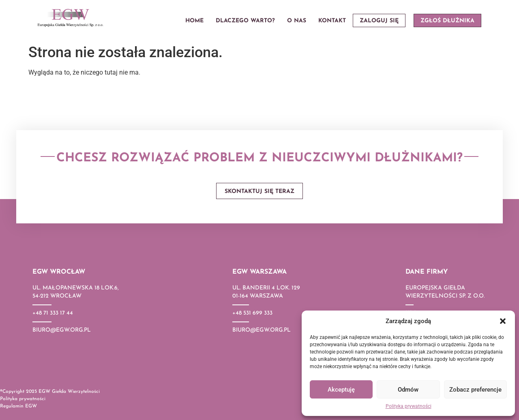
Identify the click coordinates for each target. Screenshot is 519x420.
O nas (297, 21)
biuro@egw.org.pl (62, 330)
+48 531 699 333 (252, 313)
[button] (503, 321)
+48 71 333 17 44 (53, 313)
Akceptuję (341, 390)
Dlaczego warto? (245, 21)
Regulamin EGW (18, 406)
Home (194, 21)
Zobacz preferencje (475, 390)
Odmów (408, 390)
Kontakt (332, 21)
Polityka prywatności (409, 406)
